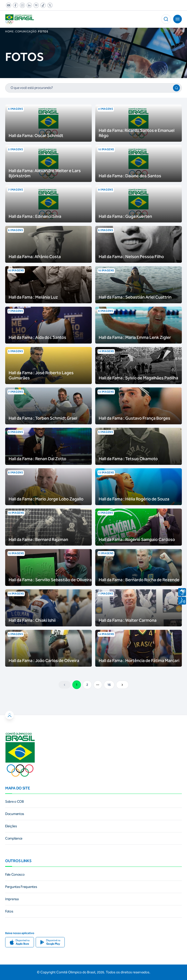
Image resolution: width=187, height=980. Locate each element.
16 (109, 685)
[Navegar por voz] (182, 601)
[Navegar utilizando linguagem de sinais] (182, 592)
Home (9, 32)
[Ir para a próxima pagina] (122, 685)
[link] (8, 5)
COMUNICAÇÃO (27, 32)
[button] (166, 19)
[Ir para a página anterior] (65, 685)
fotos (43, 32)
